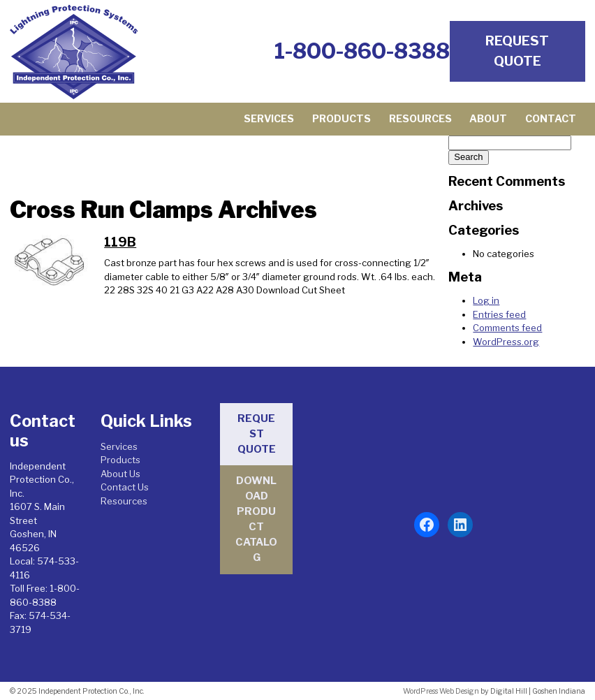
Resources (420, 119)
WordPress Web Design (441, 691)
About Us (120, 474)
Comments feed (507, 328)
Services (269, 119)
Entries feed (499, 314)
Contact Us (125, 487)
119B (120, 242)
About (488, 119)
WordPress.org (506, 342)
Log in (486, 300)
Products (341, 119)
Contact (551, 119)
